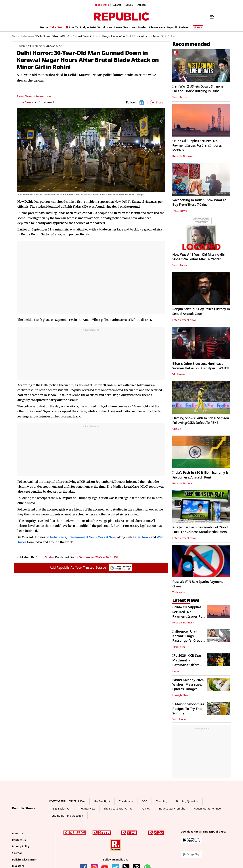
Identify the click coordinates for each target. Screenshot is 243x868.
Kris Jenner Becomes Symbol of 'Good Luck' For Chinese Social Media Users (200, 530)
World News (180, 97)
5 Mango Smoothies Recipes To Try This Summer (188, 709)
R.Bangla (128, 5)
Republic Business (183, 156)
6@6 (145, 801)
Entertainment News (82, 537)
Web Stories (180, 720)
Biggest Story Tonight (172, 809)
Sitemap (17, 853)
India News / (28, 36)
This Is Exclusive (59, 809)
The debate (126, 801)
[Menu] (211, 16)
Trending (162, 801)
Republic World (101, 5)
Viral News (179, 375)
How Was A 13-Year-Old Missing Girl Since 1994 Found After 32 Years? (199, 257)
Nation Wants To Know (207, 809)
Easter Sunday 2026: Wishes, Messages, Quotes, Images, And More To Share (188, 687)
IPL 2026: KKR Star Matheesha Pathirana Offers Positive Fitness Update (187, 665)
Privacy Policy (21, 847)
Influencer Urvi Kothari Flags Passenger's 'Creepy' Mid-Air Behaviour (189, 638)
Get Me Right (102, 801)
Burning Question (187, 801)
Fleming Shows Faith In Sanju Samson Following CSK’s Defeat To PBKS (201, 420)
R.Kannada (141, 5)
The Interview (87, 809)
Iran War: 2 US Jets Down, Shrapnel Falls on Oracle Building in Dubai (198, 89)
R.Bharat (116, 5)
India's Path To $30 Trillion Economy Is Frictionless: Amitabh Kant (200, 475)
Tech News (179, 593)
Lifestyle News (181, 695)
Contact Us (19, 840)
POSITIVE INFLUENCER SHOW (67, 801)
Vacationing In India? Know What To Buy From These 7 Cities (199, 202)
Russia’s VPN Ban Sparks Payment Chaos (198, 584)
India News (25, 102)
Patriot (146, 809)
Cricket (176, 429)
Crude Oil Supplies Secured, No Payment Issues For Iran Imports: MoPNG (197, 145)
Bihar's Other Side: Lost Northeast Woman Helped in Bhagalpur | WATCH (201, 366)
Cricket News (107, 537)
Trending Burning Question (66, 816)
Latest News (141, 537)
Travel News (180, 211)
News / (16, 36)
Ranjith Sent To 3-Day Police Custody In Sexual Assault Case (201, 311)
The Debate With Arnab (118, 809)
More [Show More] (198, 28)
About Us (18, 834)
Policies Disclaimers (24, 860)
